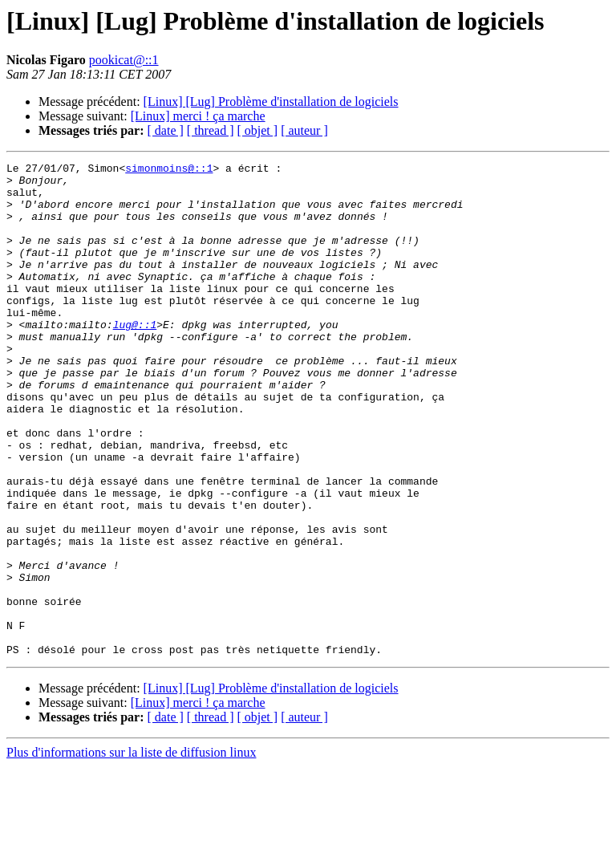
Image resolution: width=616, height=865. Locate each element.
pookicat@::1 (124, 60)
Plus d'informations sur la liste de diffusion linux (131, 851)
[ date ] (166, 130)
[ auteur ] (304, 130)
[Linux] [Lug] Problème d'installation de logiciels (271, 102)
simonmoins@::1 (169, 170)
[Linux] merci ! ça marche (198, 116)
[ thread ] (211, 130)
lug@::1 (135, 358)
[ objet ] (257, 130)
